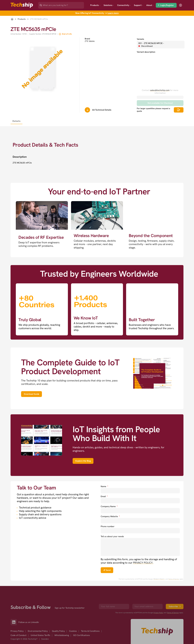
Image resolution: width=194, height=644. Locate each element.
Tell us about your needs (112, 536)
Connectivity (124, 5)
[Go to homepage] (157, 631)
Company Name (109, 506)
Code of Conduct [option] (19, 635)
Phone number (108, 526)
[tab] (16, 121)
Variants (140, 39)
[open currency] (181, 5)
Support (139, 5)
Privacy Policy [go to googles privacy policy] (158, 613)
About (150, 5)
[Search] (63, 4)
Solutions (109, 5)
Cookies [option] (73, 631)
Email (104, 496)
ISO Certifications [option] (82, 635)
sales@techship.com (160, 90)
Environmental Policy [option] (38, 631)
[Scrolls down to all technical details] (87, 110)
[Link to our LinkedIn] (14, 622)
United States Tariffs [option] (40, 635)
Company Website (110, 516)
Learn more (113, 13)
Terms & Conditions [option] (90, 631)
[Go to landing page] (22, 5)
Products (95, 5)
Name (104, 486)
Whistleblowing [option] (62, 635)
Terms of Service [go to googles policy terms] (174, 579)
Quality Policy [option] (58, 631)
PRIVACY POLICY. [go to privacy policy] (143, 563)
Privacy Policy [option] (17, 631)
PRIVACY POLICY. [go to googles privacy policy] (159, 579)
